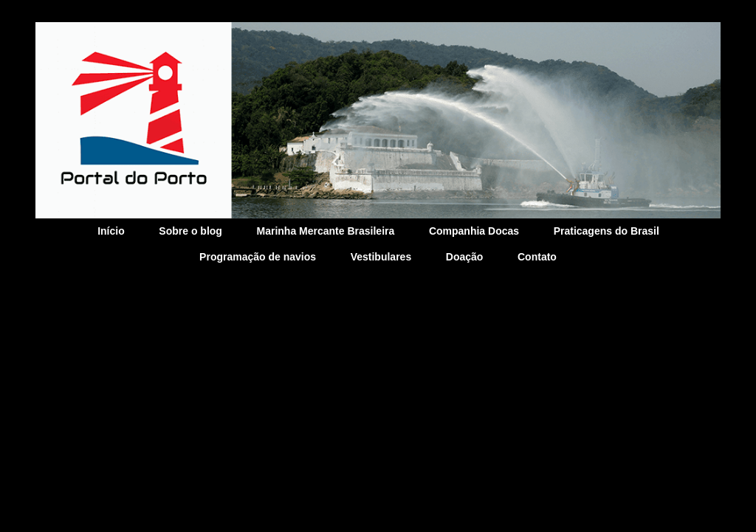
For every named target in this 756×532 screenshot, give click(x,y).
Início (111, 231)
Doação (465, 257)
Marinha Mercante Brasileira (326, 231)
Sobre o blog (190, 231)
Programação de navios (258, 257)
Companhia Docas (474, 231)
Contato (537, 257)
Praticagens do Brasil (606, 231)
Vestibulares (381, 257)
